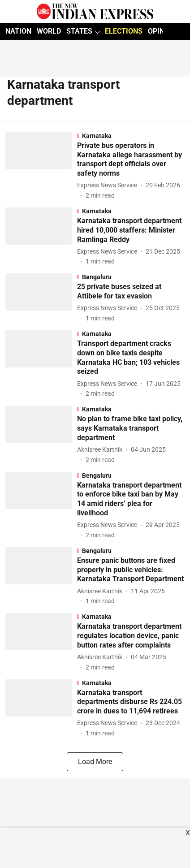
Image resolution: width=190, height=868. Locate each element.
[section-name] (131, 136)
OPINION (162, 31)
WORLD (49, 31)
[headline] (131, 160)
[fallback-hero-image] (41, 166)
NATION (18, 31)
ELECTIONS (124, 31)
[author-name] (109, 185)
